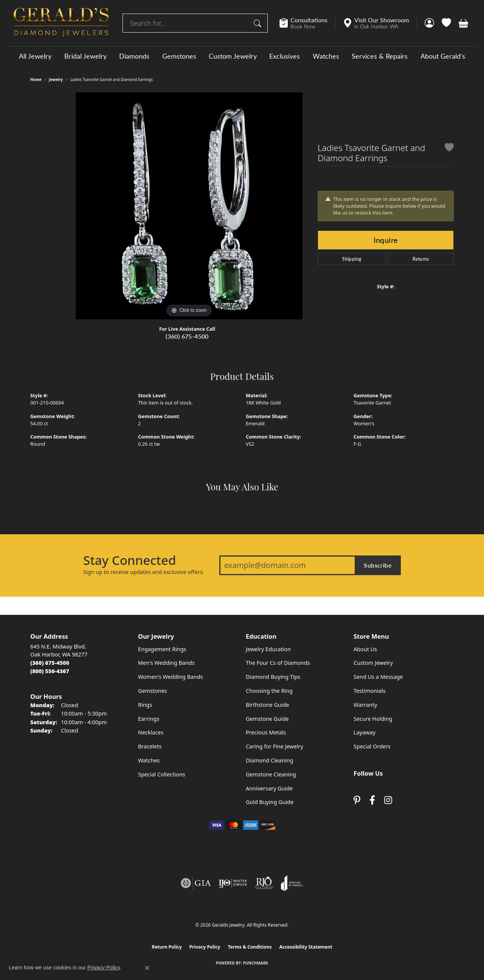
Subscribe (378, 565)
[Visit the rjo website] (264, 883)
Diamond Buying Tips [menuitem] (273, 677)
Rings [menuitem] (145, 705)
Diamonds (134, 56)
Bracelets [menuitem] (150, 746)
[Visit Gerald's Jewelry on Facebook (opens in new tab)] (372, 800)
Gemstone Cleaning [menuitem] (271, 774)
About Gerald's (443, 56)
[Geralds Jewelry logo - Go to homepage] (61, 23)
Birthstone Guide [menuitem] (268, 705)
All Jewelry (35, 56)
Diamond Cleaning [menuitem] (269, 760)
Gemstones (179, 56)
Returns (421, 259)
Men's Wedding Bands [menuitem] (166, 663)
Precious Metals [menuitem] (266, 732)
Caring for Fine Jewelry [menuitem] (275, 746)
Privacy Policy (205, 947)
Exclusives (285, 56)
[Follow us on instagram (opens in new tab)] (388, 800)
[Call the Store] (50, 663)
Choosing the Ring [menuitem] (269, 691)
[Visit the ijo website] (233, 883)
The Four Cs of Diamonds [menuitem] (278, 663)
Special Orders (372, 746)
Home (36, 79)
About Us (365, 649)
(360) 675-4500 (187, 336)
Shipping (352, 259)
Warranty (365, 705)
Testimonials (369, 691)
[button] (429, 23)
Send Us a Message (378, 677)
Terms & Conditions (250, 947)
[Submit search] (259, 23)
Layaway (365, 732)
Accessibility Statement (306, 947)
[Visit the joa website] (292, 883)
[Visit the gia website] (196, 883)
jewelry (56, 79)
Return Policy (167, 947)
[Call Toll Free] (50, 671)
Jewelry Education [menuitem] (268, 649)
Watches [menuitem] (149, 760)
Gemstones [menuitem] (153, 691)
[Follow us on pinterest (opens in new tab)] (357, 800)
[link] (307, 23)
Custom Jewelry (233, 56)
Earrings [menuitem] (149, 719)
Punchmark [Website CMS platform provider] (256, 963)
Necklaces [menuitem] (151, 732)
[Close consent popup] (147, 968)
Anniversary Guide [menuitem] (269, 788)
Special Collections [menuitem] (162, 774)
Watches (326, 56)
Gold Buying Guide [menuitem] (270, 802)
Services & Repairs (380, 56)
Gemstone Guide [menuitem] (267, 719)
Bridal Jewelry (85, 56)
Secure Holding (373, 719)
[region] (189, 206)
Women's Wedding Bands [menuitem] (171, 677)
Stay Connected (130, 560)
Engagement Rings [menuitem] (162, 649)
